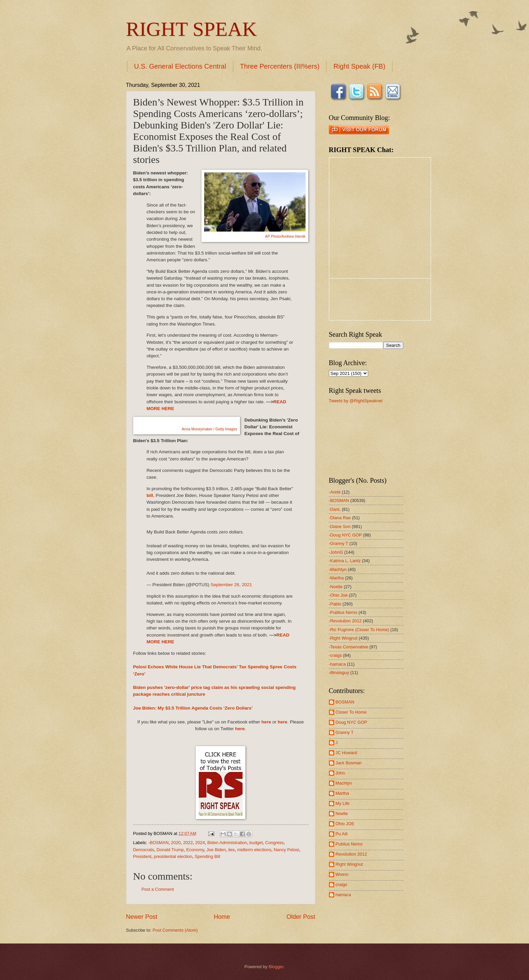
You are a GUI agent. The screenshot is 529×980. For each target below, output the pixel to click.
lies (231, 850)
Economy (195, 850)
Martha (342, 793)
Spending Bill (207, 856)
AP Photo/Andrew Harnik (285, 236)
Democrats (144, 850)
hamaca (343, 895)
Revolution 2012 (351, 854)
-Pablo (335, 604)
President (142, 856)
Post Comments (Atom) (175, 930)
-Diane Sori (340, 527)
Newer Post (142, 917)
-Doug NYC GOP (345, 535)
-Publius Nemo (343, 612)
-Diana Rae (340, 518)
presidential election (173, 856)
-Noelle (336, 587)
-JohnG (336, 552)
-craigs (335, 655)
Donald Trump (170, 850)
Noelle (342, 814)
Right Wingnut (349, 864)
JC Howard (346, 753)
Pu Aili (342, 834)
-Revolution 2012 (345, 621)
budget (256, 843)
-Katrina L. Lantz (345, 561)
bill (150, 495)
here (266, 722)
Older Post (301, 917)
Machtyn (344, 783)
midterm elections (254, 850)
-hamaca (337, 664)
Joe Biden (216, 850)
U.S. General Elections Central (180, 66)
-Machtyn (338, 569)
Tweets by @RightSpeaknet (356, 401)
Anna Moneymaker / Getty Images (210, 429)
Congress (274, 843)
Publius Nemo (349, 844)
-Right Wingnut (343, 638)
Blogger (276, 967)
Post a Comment (158, 889)
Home (222, 917)
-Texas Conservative (349, 647)
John (340, 773)
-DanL (335, 509)
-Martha (336, 578)
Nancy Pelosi (286, 850)
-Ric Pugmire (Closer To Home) (359, 630)
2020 (176, 843)
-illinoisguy (339, 673)
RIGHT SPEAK (191, 29)
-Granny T (339, 543)
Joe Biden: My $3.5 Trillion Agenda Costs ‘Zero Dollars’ (193, 708)
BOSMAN (345, 702)
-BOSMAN (159, 843)
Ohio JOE (345, 824)
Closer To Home (351, 712)
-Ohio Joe (338, 595)
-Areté (335, 492)
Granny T (345, 732)
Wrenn (342, 874)
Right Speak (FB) (359, 66)
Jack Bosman (349, 763)
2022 (188, 843)
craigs (341, 885)
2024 (200, 843)
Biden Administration (227, 843)
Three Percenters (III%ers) (280, 66)
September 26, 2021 (231, 585)
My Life (343, 803)
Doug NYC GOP (352, 722)
